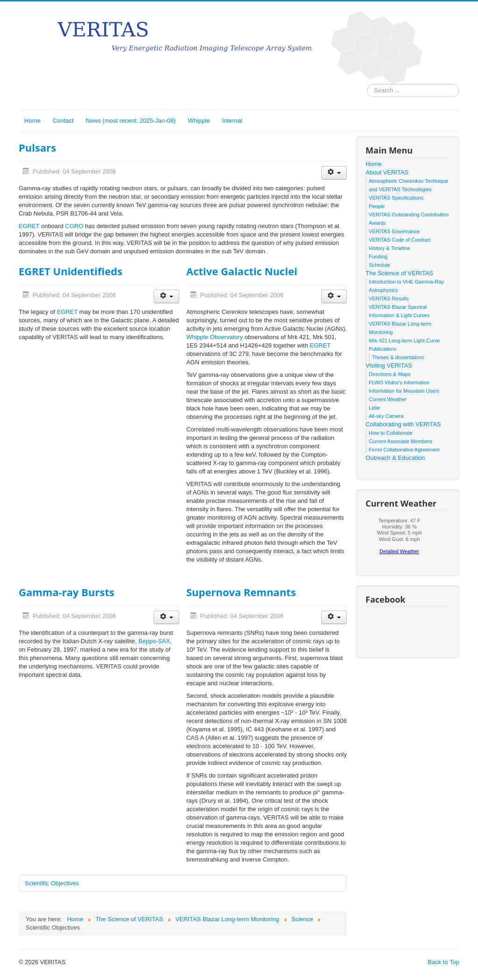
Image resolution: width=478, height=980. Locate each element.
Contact (63, 121)
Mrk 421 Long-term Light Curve (404, 341)
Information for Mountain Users (404, 391)
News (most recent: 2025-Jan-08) (131, 121)
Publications (383, 349)
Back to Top (443, 962)
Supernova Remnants (241, 592)
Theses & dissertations (398, 357)
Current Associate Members (401, 441)
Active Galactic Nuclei (242, 271)
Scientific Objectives (52, 883)
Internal (232, 121)
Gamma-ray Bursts (67, 592)
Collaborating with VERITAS (403, 424)
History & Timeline (390, 248)
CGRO (74, 226)
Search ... (367, 84)
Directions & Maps (390, 374)
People (377, 206)
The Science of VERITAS (399, 273)
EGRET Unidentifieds (70, 271)
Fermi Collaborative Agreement (404, 450)
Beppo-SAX (155, 641)
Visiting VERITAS (389, 365)
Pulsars (37, 147)
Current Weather (388, 399)
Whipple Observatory (214, 337)
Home (32, 121)
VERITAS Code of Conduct (400, 240)
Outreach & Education (395, 458)
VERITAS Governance (394, 231)
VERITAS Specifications (396, 198)
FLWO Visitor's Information (399, 382)
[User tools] (334, 173)
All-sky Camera (386, 416)
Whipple (199, 121)
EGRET (29, 226)
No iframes (399, 539)
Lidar (374, 408)
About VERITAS (387, 172)
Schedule (380, 265)
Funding (378, 257)
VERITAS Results (389, 299)
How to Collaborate (391, 433)
